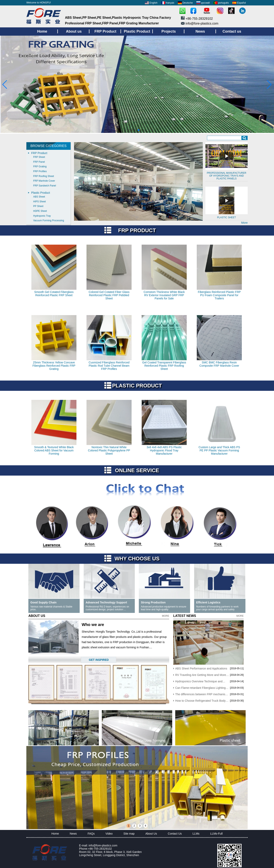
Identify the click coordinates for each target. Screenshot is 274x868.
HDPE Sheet (40, 211)
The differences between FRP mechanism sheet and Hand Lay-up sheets (201, 694)
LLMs (196, 834)
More (244, 223)
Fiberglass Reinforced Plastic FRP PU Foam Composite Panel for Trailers (219, 295)
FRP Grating (40, 167)
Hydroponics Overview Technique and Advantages (199, 681)
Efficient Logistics (208, 602)
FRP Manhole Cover (44, 181)
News (73, 834)
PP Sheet (38, 206)
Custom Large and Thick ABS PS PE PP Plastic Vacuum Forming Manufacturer (219, 450)
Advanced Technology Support (106, 602)
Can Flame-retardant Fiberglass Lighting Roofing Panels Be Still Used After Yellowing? (200, 688)
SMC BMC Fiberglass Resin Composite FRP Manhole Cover (219, 364)
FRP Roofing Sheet (44, 176)
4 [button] (146, 826)
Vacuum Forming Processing (49, 220)
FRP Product (39, 153)
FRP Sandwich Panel (45, 186)
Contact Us (175, 834)
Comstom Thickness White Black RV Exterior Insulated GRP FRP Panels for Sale (164, 295)
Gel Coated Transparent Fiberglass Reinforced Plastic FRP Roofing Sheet (164, 366)
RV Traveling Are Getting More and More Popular (201, 675)
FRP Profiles (40, 171)
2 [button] (134, 826)
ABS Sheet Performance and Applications (201, 668)
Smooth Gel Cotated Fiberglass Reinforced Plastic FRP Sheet (54, 294)
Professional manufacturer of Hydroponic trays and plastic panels (227, 176)
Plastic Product (41, 193)
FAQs (91, 834)
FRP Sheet (39, 157)
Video (109, 834)
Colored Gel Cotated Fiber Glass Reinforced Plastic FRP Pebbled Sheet (109, 295)
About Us (151, 834)
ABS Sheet (39, 197)
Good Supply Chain (43, 602)
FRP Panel (39, 162)
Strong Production (153, 602)
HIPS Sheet (40, 202)
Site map (129, 834)
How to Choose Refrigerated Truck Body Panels (200, 701)
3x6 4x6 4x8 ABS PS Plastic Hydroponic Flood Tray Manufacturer (164, 450)
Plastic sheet (226, 217)
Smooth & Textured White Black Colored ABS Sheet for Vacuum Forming (54, 450)
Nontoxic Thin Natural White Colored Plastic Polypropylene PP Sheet (109, 450)
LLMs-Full (216, 834)
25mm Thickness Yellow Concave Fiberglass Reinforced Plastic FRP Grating (54, 366)
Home (55, 834)
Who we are (93, 625)
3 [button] (140, 826)
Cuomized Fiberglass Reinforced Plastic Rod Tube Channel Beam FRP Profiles (109, 366)
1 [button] (129, 826)
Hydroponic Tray (42, 216)
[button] (129, 130)
